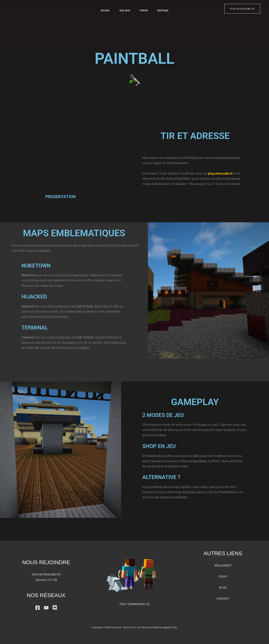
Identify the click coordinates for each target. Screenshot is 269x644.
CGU (175, 627)
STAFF (223, 576)
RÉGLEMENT (223, 565)
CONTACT (223, 598)
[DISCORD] (55, 608)
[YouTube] (46, 608)
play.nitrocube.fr (242, 9)
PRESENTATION (61, 197)
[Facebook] (38, 608)
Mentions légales (162, 627)
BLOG (223, 587)
